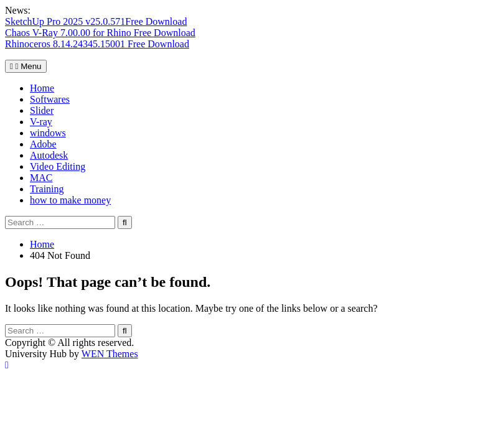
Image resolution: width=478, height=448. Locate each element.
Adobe (43, 144)
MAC (41, 178)
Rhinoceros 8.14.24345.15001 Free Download (97, 44)
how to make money (70, 200)
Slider (42, 110)
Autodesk (49, 155)
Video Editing (58, 166)
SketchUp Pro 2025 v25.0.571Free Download (96, 21)
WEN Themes (110, 354)
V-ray (41, 122)
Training (47, 189)
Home (42, 88)
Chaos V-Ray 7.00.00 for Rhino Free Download (100, 33)
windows (48, 133)
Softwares (50, 99)
